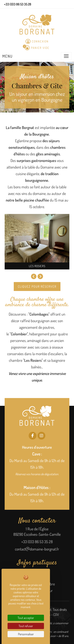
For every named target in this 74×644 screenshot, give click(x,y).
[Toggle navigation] (66, 56)
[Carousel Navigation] (37, 277)
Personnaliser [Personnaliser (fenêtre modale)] (26, 634)
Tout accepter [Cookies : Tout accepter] (26, 618)
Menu (7, 56)
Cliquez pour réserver (37, 287)
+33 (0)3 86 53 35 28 (37, 542)
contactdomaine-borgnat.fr (37, 549)
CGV (56, 615)
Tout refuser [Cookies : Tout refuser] (26, 626)
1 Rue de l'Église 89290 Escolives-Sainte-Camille (37, 531)
